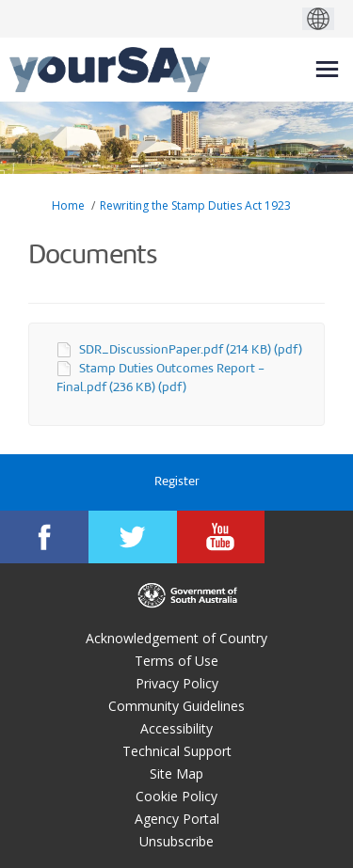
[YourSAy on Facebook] (44, 537)
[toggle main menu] (327, 69)
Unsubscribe (176, 841)
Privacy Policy (177, 683)
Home (68, 205)
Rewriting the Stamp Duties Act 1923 (195, 205)
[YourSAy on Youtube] (221, 537)
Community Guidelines (176, 706)
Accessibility (176, 728)
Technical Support (177, 751)
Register (177, 482)
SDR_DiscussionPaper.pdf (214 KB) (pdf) (191, 350)
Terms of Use (176, 661)
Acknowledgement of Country (176, 638)
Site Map (176, 773)
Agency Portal (177, 819)
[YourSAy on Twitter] (133, 537)
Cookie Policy (176, 796)
